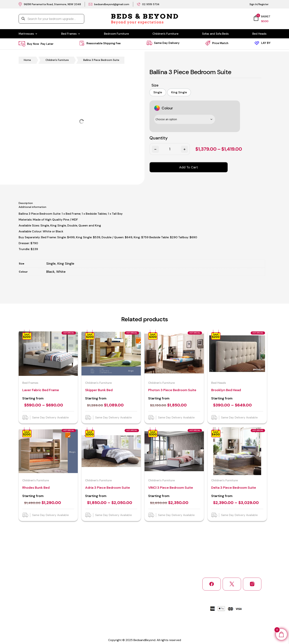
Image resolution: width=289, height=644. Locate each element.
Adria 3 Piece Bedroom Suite (108, 488)
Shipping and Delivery (32, 605)
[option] (158, 92)
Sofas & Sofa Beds (123, 612)
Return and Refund (60, 605)
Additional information (32, 207)
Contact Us (26, 612)
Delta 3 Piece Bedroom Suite (234, 488)
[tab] (145, 203)
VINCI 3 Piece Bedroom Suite (171, 488)
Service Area (56, 612)
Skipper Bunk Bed (99, 390)
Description (26, 203)
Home (27, 60)
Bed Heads (259, 34)
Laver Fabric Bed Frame (41, 390)
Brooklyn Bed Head (226, 390)
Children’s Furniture (165, 34)
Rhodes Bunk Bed (36, 488)
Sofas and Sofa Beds (215, 34)
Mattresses (26, 34)
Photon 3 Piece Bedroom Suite (172, 390)
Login (115, 620)
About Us (54, 598)
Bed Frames (69, 34)
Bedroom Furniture (116, 34)
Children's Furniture (57, 60)
